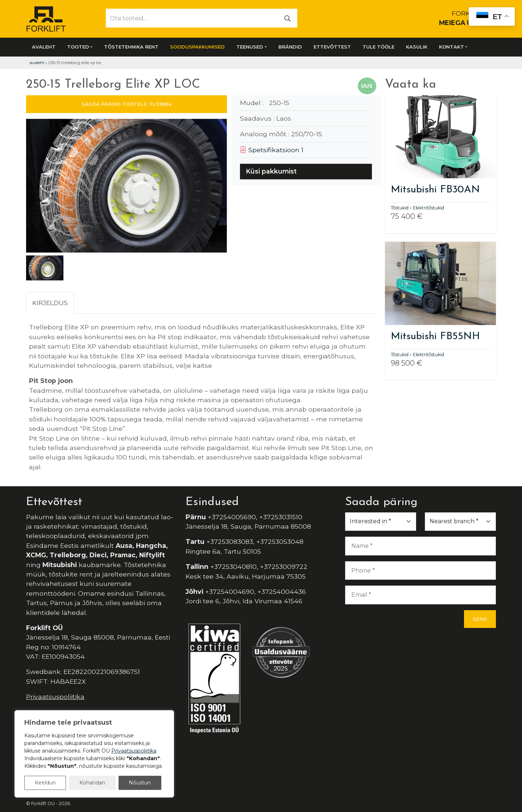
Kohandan (92, 783)
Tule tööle (378, 47)
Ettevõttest (332, 47)
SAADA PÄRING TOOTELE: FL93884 (127, 104)
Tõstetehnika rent (131, 47)
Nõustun (140, 783)
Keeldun (45, 783)
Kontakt (451, 47)
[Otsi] (287, 18)
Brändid (290, 47)
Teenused (250, 47)
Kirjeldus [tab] (50, 303)
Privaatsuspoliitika (55, 697)
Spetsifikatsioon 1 (272, 150)
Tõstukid (400, 208)
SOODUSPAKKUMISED (197, 47)
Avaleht (44, 47)
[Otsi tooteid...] (192, 18)
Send (480, 619)
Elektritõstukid (428, 208)
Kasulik (417, 47)
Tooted (78, 47)
